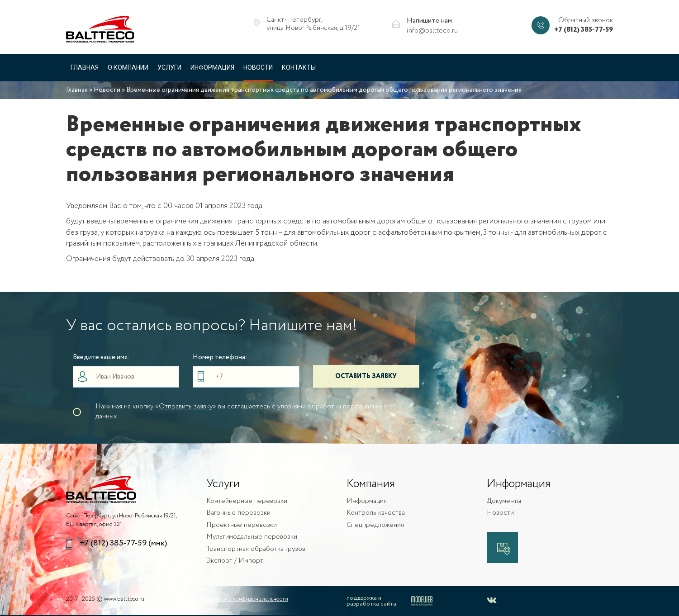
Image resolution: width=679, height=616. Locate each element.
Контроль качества (376, 513)
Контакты (299, 67)
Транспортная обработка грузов (256, 549)
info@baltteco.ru (432, 31)
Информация (212, 67)
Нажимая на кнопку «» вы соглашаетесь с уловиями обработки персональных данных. (241, 412)
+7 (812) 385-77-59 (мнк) (123, 543)
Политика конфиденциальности (247, 599)
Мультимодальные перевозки (252, 537)
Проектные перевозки (242, 525)
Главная (85, 67)
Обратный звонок (586, 21)
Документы (504, 501)
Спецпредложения (375, 525)
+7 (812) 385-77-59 (584, 30)
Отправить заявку (186, 407)
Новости (258, 67)
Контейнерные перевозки (247, 501)
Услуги (169, 67)
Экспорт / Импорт (235, 561)
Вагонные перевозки (238, 513)
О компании (128, 67)
